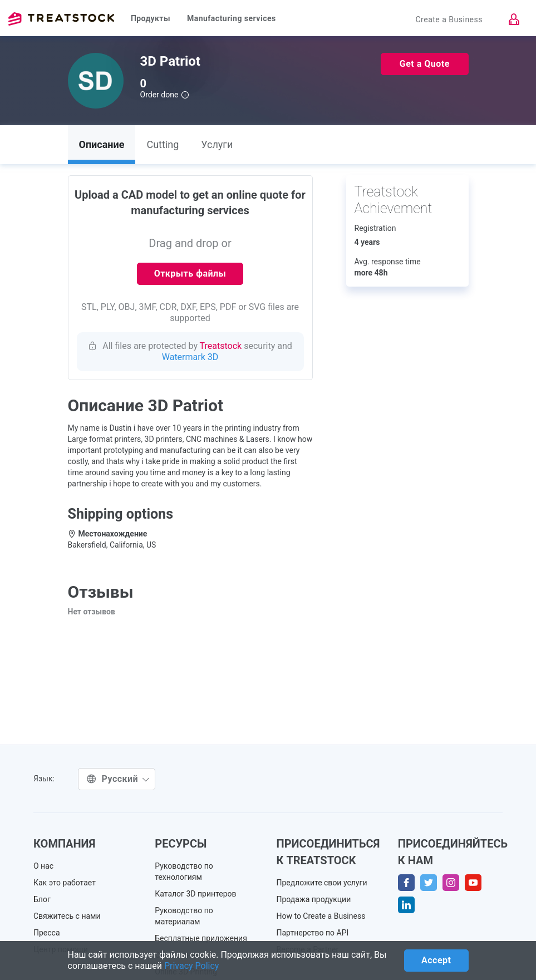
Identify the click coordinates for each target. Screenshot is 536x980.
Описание (102, 144)
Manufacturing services (232, 18)
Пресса (47, 933)
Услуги (217, 144)
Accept (436, 960)
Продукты (151, 18)
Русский (118, 779)
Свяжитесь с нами (67, 916)
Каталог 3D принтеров (195, 894)
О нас (43, 866)
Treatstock (61, 19)
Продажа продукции (314, 899)
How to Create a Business (321, 916)
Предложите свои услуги (322, 883)
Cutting (163, 144)
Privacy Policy (192, 966)
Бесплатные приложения (201, 938)
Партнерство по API (313, 933)
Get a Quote (425, 64)
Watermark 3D (190, 357)
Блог (42, 899)
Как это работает (65, 883)
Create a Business (449, 19)
